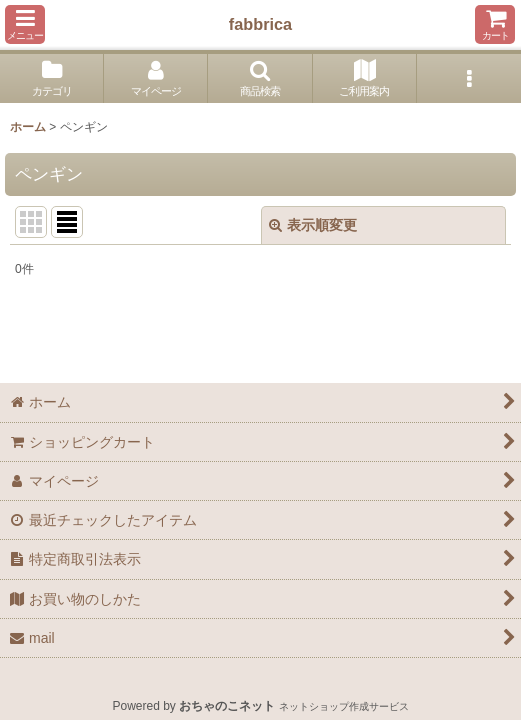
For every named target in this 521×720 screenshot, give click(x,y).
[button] (25, 24)
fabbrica (260, 24)
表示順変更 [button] (313, 225)
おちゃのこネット (227, 706)
